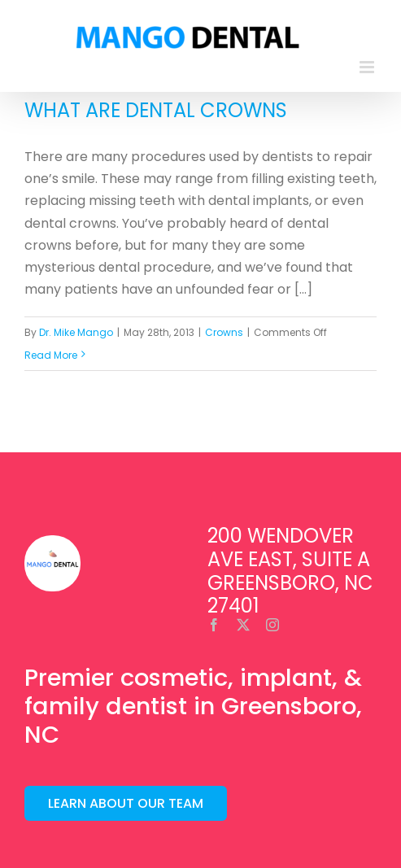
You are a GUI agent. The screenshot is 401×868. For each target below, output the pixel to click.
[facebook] (214, 625)
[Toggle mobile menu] (368, 67)
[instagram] (272, 625)
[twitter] (243, 625)
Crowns (224, 332)
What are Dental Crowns (156, 110)
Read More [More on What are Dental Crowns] (51, 355)
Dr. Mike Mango (76, 332)
